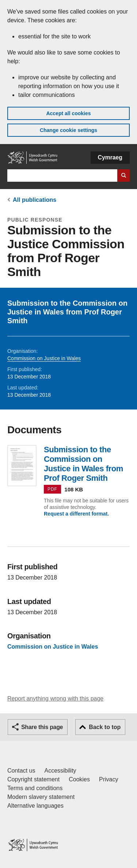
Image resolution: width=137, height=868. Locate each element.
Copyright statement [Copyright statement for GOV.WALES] (33, 779)
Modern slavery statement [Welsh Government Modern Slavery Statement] (41, 797)
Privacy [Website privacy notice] (109, 779)
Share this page (42, 727)
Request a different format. (76, 514)
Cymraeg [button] (110, 157)
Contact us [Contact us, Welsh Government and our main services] (21, 771)
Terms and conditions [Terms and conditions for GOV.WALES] (35, 788)
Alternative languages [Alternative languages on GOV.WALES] (35, 806)
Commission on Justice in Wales (44, 358)
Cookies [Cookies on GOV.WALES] (79, 779)
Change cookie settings (68, 130)
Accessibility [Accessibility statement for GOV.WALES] (60, 771)
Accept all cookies (68, 113)
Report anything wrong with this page (55, 699)
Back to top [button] (105, 727)
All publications (35, 200)
